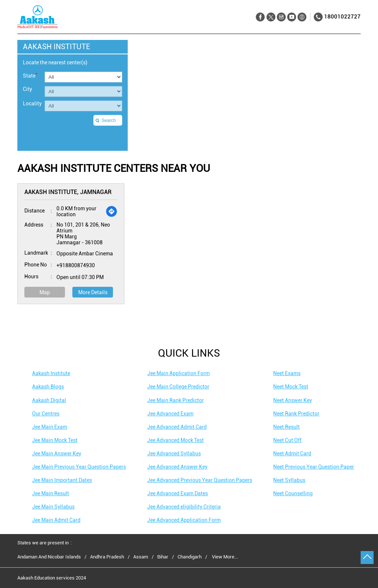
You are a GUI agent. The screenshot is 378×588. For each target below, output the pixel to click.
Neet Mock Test (291, 387)
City (28, 89)
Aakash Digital (49, 400)
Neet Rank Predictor (296, 414)
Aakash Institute (51, 373)
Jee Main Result (51, 493)
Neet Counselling (293, 493)
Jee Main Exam (50, 427)
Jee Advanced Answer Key (177, 467)
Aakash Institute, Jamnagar (68, 192)
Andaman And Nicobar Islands (49, 557)
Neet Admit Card (292, 453)
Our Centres (46, 414)
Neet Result (286, 427)
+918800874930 (76, 265)
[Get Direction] (111, 211)
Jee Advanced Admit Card (177, 427)
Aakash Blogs (48, 387)
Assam (141, 557)
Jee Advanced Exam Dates (178, 493)
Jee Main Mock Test (55, 440)
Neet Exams (287, 373)
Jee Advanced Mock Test (176, 440)
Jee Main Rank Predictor (176, 400)
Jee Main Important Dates (62, 480)
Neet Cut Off (287, 440)
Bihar (163, 557)
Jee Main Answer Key (57, 453)
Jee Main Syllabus (53, 507)
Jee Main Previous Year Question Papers (79, 467)
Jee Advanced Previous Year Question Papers (200, 480)
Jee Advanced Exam (170, 414)
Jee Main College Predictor (178, 387)
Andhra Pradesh (107, 557)
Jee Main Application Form (178, 373)
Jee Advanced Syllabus (174, 453)
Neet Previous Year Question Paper (314, 467)
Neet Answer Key (293, 400)
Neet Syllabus (289, 480)
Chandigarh (190, 557)
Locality (32, 103)
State (30, 75)
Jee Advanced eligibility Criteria (184, 507)
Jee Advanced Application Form (184, 520)
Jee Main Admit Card (56, 520)
